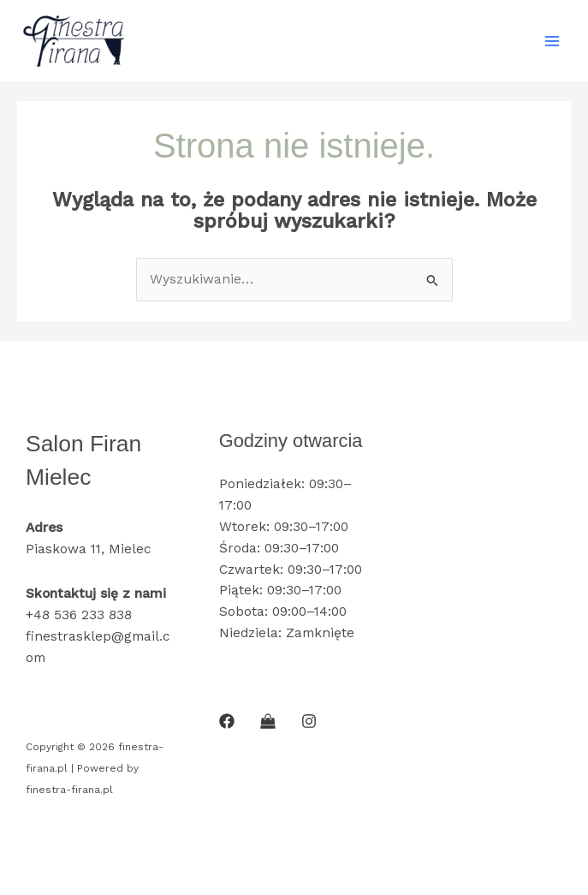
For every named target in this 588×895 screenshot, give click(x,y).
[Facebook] (227, 721)
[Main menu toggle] (552, 41)
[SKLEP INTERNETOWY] (268, 721)
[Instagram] (309, 721)
